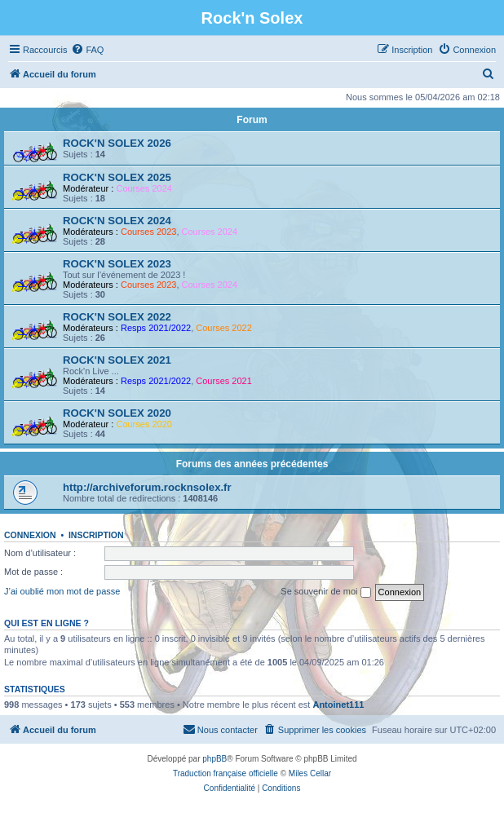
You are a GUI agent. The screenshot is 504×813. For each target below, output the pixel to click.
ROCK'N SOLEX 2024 (117, 221)
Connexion (30, 535)
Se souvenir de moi (325, 592)
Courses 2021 (224, 381)
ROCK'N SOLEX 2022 (117, 317)
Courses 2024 (144, 188)
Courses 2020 (144, 424)
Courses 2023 (149, 232)
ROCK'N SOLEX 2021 (117, 360)
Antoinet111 (338, 705)
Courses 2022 (224, 328)
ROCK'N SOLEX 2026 (117, 143)
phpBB (214, 759)
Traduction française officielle (225, 773)
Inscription (96, 535)
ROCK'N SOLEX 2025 (117, 177)
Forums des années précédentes (252, 464)
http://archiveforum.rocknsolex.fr (147, 487)
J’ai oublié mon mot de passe (62, 591)
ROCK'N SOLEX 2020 (117, 413)
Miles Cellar (310, 773)
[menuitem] (87, 50)
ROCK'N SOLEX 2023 (117, 264)
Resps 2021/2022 (156, 328)
